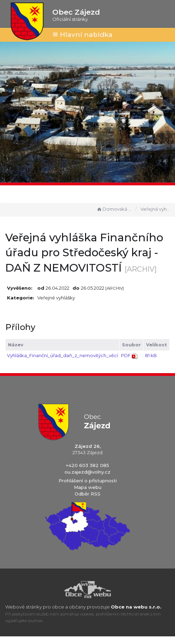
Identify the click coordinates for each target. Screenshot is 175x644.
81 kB (151, 355)
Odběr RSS (87, 494)
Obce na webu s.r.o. (136, 607)
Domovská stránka (114, 209)
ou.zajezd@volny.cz (87, 472)
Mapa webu (88, 487)
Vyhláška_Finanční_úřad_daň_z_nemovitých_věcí (62, 355)
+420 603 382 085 (87, 465)
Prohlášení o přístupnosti (88, 481)
